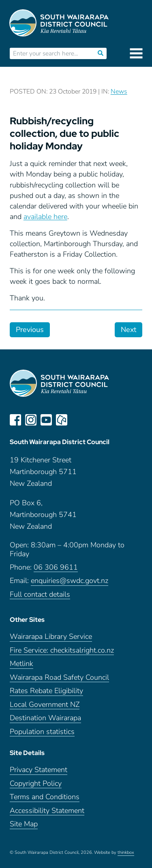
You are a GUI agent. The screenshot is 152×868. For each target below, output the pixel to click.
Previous (30, 330)
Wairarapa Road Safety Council (59, 678)
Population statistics (42, 732)
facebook (15, 420)
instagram (31, 420)
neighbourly (62, 420)
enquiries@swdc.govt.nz (70, 581)
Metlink (21, 664)
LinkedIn (77, 420)
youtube (46, 420)
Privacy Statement (39, 770)
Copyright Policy (36, 784)
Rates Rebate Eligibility (46, 691)
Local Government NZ (45, 705)
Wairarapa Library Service (51, 637)
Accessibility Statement (47, 811)
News (119, 91)
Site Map (24, 824)
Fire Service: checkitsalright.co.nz (62, 650)
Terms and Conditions (45, 797)
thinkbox (126, 853)
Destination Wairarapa (45, 718)
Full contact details (40, 595)
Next (128, 330)
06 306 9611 (56, 567)
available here (45, 217)
